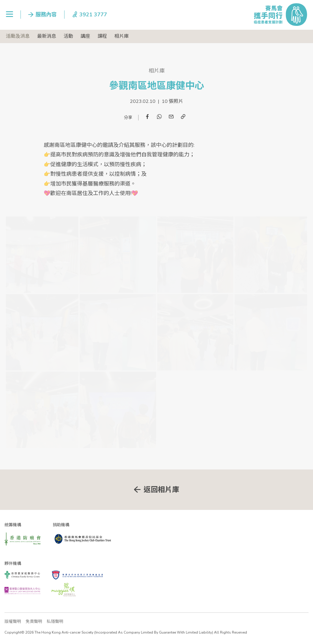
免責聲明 (34, 622)
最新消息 (47, 36)
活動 (68, 36)
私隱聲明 (55, 622)
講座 (85, 36)
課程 (102, 36)
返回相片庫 (161, 490)
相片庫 (122, 36)
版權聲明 (13, 622)
